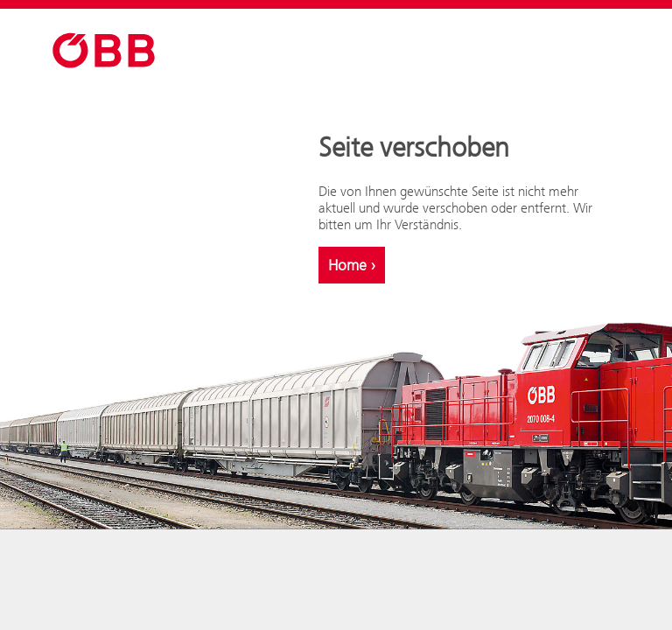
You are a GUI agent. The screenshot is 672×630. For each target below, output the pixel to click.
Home (352, 265)
